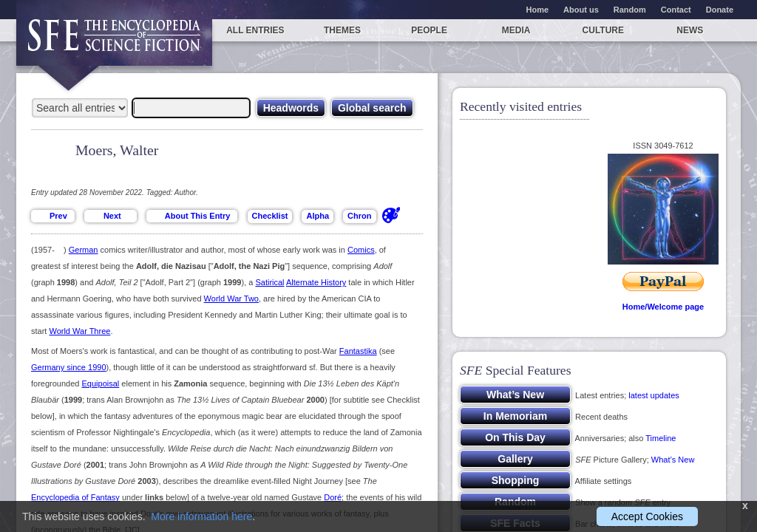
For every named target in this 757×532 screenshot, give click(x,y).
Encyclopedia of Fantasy (75, 497)
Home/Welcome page (663, 307)
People (429, 30)
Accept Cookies (647, 516)
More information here (201, 516)
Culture (603, 30)
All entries (255, 30)
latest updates (654, 395)
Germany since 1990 (69, 367)
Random (630, 10)
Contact (676, 10)
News (690, 30)
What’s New (673, 460)
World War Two (231, 299)
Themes (342, 30)
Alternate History (316, 282)
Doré (333, 497)
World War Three (79, 331)
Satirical (269, 282)
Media (516, 30)
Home (538, 10)
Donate (720, 10)
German (84, 250)
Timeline (661, 438)
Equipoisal (101, 383)
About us (581, 10)
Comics (361, 250)
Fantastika (358, 351)
